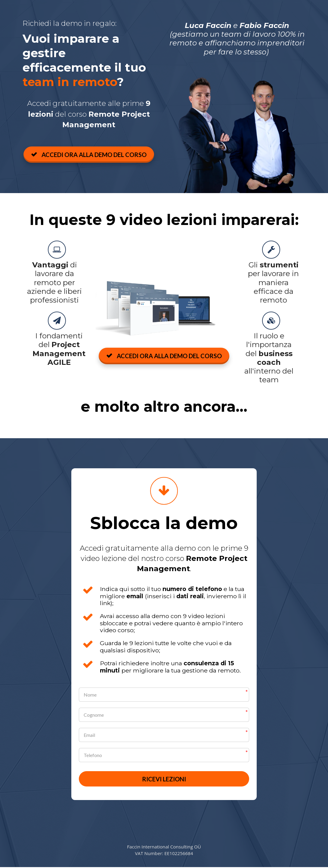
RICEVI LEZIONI (164, 779)
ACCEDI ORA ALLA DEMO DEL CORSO (89, 155)
